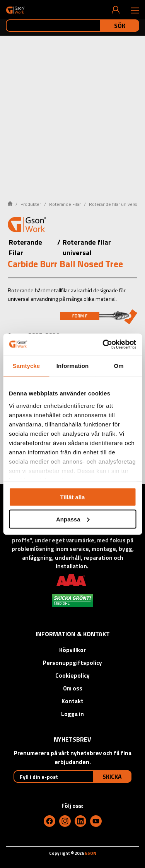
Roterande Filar (65, 204)
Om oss (73, 688)
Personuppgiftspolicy (72, 663)
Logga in (72, 714)
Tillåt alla (73, 497)
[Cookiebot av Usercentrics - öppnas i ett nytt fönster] (103, 344)
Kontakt (72, 701)
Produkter (31, 204)
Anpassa (73, 519)
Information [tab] (73, 366)
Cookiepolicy (72, 676)
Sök (120, 26)
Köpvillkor (72, 650)
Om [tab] (119, 366)
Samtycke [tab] (26, 366)
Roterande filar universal (114, 204)
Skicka (112, 777)
